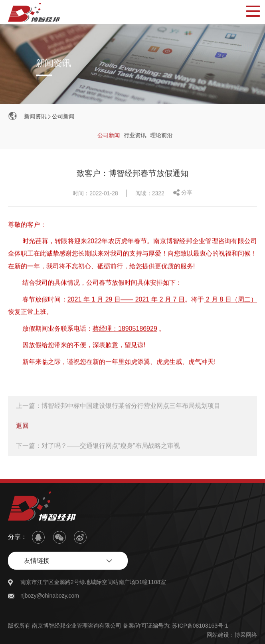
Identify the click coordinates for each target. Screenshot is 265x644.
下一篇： (98, 446)
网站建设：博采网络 (232, 635)
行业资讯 (136, 135)
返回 (22, 426)
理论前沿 (162, 135)
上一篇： (118, 406)
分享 (187, 193)
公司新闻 (63, 116)
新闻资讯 (36, 116)
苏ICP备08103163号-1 (200, 626)
